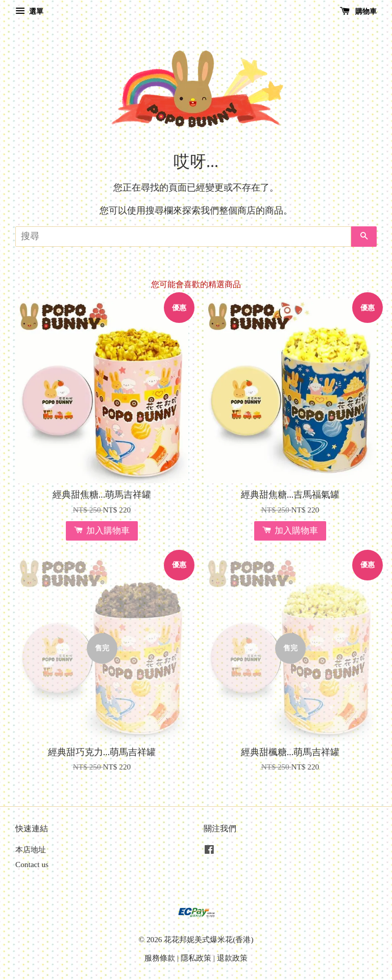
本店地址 (31, 849)
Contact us (32, 864)
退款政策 (232, 958)
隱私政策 (196, 958)
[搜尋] (183, 237)
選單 (29, 11)
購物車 (359, 11)
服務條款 (160, 958)
